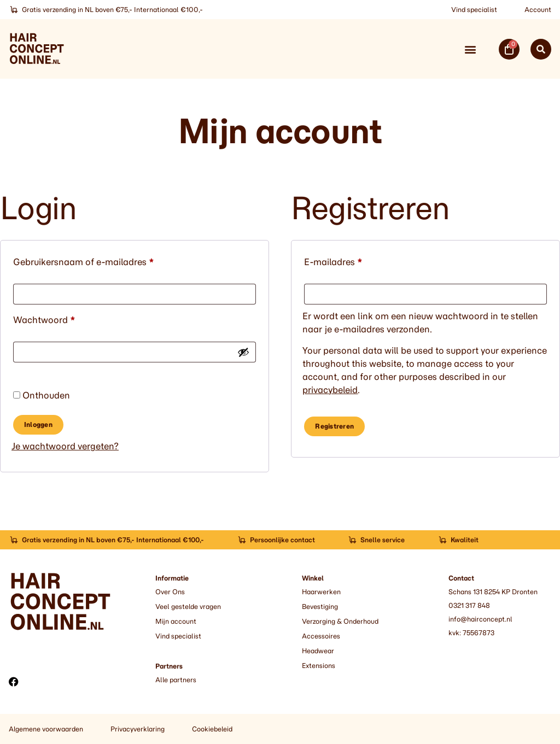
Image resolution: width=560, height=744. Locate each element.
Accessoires (321, 636)
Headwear (318, 651)
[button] (470, 49)
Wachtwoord (59, 318)
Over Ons (170, 592)
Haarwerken (321, 592)
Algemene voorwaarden (46, 729)
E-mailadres (348, 260)
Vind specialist (474, 10)
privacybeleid (330, 390)
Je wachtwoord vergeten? (65, 446)
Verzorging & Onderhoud (340, 621)
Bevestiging (320, 607)
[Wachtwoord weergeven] (243, 352)
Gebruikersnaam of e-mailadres (98, 260)
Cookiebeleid (212, 729)
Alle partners (176, 680)
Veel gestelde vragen (188, 607)
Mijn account (176, 621)
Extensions (319, 666)
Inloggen (38, 424)
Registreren (334, 426)
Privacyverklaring (138, 729)
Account (538, 10)
